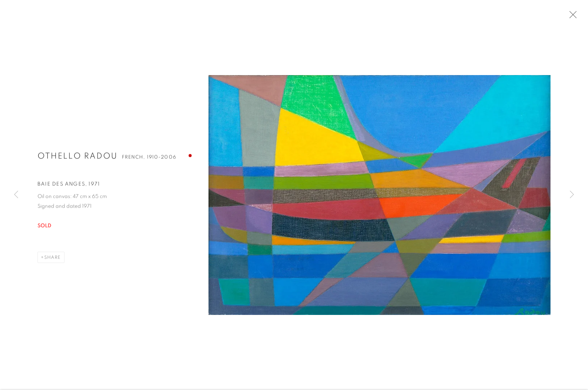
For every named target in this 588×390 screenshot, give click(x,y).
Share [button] (52, 258)
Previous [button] (16, 195)
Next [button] (572, 195)
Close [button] (571, 17)
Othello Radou (77, 157)
